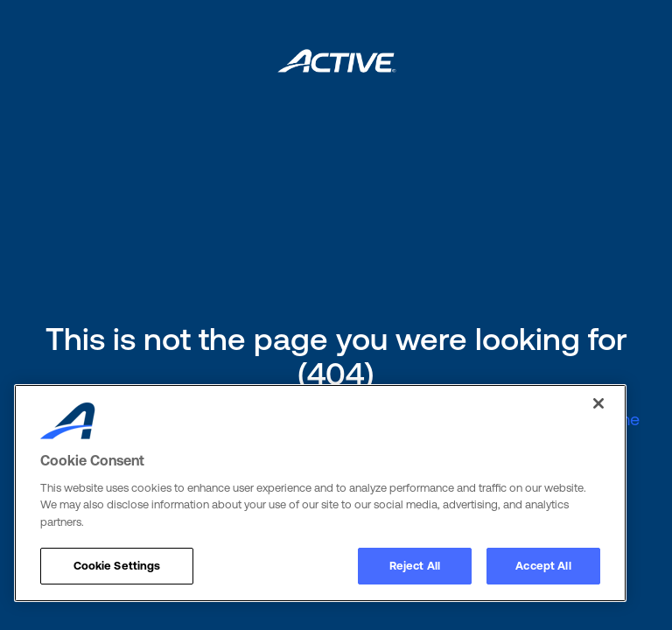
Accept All (543, 566)
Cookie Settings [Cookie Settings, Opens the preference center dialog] (117, 566)
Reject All (415, 566)
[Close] (598, 403)
